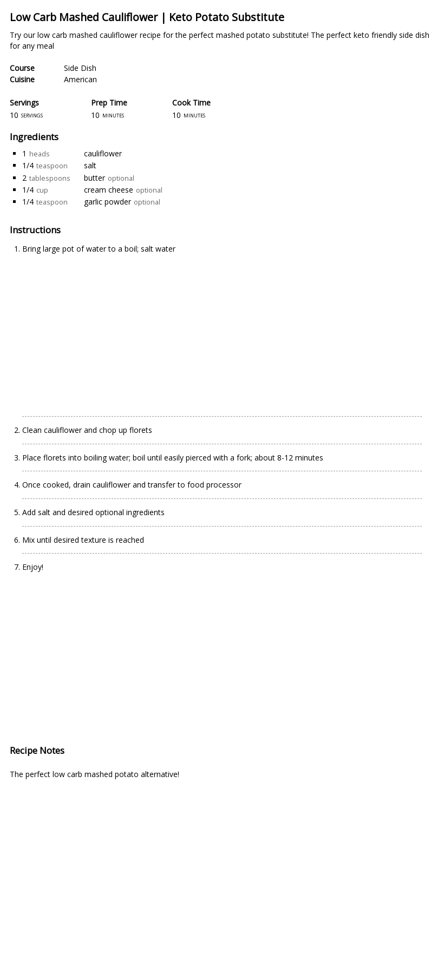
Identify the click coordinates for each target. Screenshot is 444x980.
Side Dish (80, 68)
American (80, 79)
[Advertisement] (113, 330)
